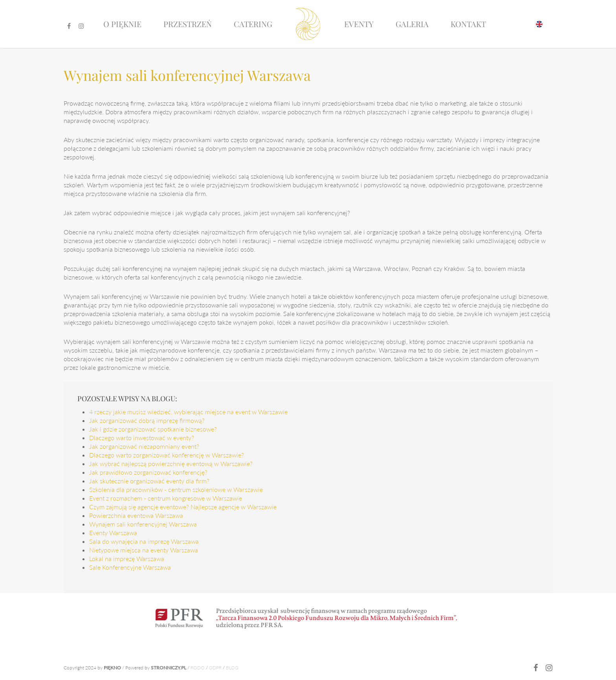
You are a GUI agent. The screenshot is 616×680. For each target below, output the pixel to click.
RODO (198, 668)
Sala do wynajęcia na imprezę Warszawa (144, 541)
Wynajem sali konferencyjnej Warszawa (143, 524)
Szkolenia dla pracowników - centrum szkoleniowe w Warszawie (176, 489)
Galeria (412, 24)
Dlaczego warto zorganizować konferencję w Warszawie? (167, 455)
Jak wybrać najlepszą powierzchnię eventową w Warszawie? (171, 463)
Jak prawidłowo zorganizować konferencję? (148, 472)
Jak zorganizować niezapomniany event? (144, 446)
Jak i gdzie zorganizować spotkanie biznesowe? (153, 429)
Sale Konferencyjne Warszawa (130, 567)
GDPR (215, 668)
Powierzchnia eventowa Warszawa (136, 515)
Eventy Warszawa (113, 533)
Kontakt (468, 24)
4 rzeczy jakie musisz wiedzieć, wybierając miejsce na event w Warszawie (188, 412)
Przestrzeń (188, 24)
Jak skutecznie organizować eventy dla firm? (149, 481)
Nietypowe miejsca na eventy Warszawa (144, 550)
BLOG (232, 668)
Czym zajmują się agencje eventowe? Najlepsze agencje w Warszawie (183, 507)
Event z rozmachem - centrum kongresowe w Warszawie (166, 498)
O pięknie (122, 24)
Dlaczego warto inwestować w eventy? (142, 438)
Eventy (359, 24)
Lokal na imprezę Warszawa (127, 558)
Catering (253, 24)
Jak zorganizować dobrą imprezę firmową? (147, 420)
